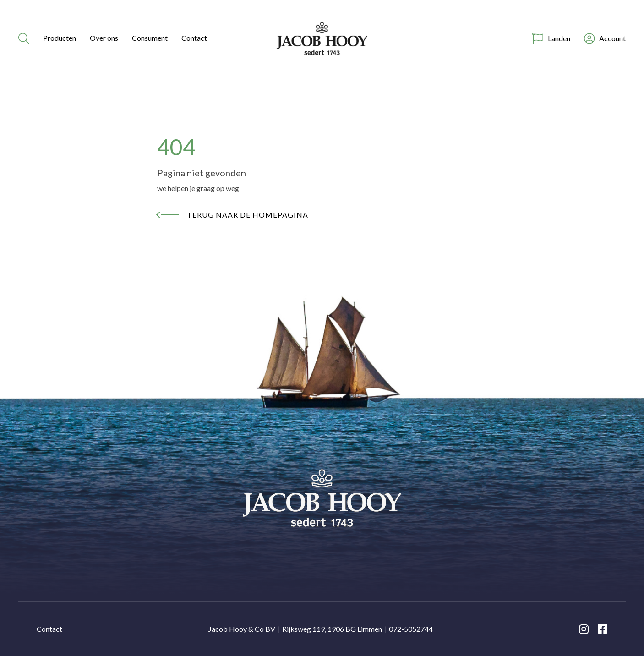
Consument (150, 38)
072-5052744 (411, 629)
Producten (60, 38)
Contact (194, 38)
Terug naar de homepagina (248, 215)
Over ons (104, 38)
